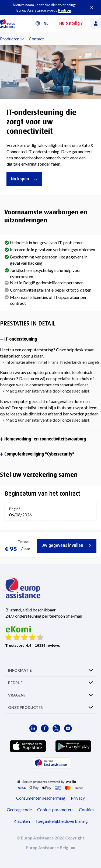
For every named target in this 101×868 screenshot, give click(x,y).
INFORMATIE (20, 670)
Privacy (78, 798)
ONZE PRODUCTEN (26, 707)
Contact (36, 39)
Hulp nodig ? (71, 23)
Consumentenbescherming (41, 798)
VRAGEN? (17, 695)
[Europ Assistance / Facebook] (45, 728)
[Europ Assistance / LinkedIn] (33, 728)
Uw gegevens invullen (67, 545)
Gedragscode (19, 809)
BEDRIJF (15, 683)
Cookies (87, 809)
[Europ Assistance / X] (56, 728)
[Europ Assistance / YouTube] (68, 728)
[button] (42, 24)
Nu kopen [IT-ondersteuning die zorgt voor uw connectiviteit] (24, 179)
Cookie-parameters (55, 809)
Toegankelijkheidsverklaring (62, 821)
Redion (65, 10)
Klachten (22, 821)
